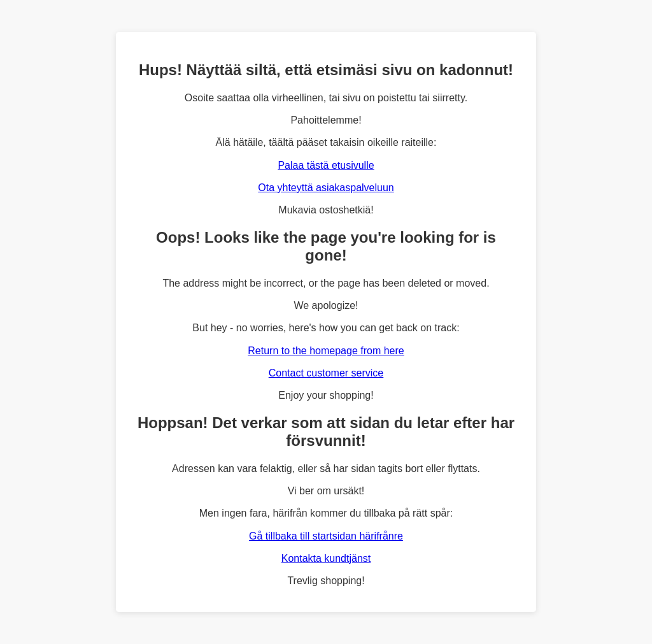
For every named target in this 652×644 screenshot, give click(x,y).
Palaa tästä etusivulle (326, 165)
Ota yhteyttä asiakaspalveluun (326, 188)
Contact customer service (326, 373)
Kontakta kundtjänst (326, 558)
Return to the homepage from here (326, 351)
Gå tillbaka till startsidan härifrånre (326, 536)
